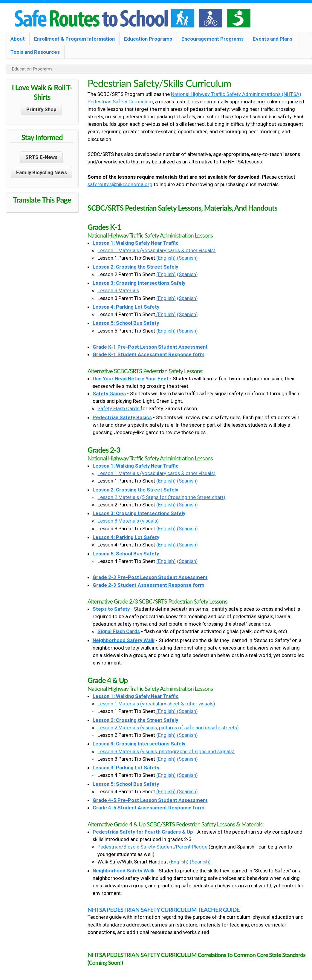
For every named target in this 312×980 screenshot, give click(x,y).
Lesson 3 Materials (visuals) (128, 521)
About (18, 39)
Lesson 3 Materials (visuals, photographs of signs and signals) (166, 751)
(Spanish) (187, 258)
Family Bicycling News (42, 172)
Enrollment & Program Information (74, 39)
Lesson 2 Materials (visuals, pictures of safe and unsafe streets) (168, 728)
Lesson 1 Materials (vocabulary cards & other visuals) (156, 250)
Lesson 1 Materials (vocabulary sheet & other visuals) (156, 704)
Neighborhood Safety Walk (124, 640)
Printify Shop (41, 109)
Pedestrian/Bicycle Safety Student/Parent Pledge (152, 847)
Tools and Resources (35, 52)
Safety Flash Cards (119, 408)
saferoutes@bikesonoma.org (120, 184)
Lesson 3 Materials (118, 290)
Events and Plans (273, 39)
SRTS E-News (41, 157)
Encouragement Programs (212, 39)
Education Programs (148, 39)
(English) (166, 258)
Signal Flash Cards (119, 631)
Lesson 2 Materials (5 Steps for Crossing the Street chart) (161, 497)
